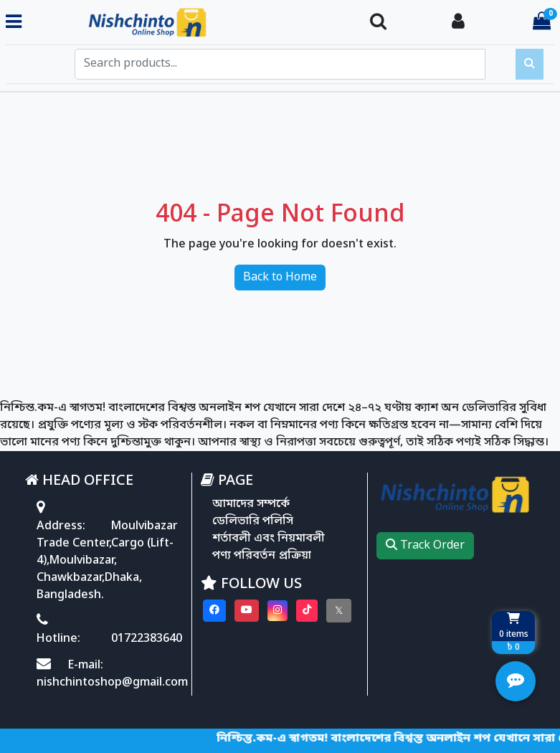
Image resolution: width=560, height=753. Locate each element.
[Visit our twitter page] (339, 611)
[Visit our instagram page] (277, 611)
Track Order (425, 546)
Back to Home (280, 278)
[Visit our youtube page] (247, 611)
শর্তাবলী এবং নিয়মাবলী (269, 539)
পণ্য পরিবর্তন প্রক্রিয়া (262, 556)
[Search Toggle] (378, 23)
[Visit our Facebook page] (214, 611)
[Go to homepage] (189, 23)
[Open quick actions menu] (516, 681)
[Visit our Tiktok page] (307, 611)
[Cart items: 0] (542, 23)
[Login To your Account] (458, 23)
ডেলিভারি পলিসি (253, 521)
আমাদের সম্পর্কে (251, 504)
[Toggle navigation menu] (14, 23)
